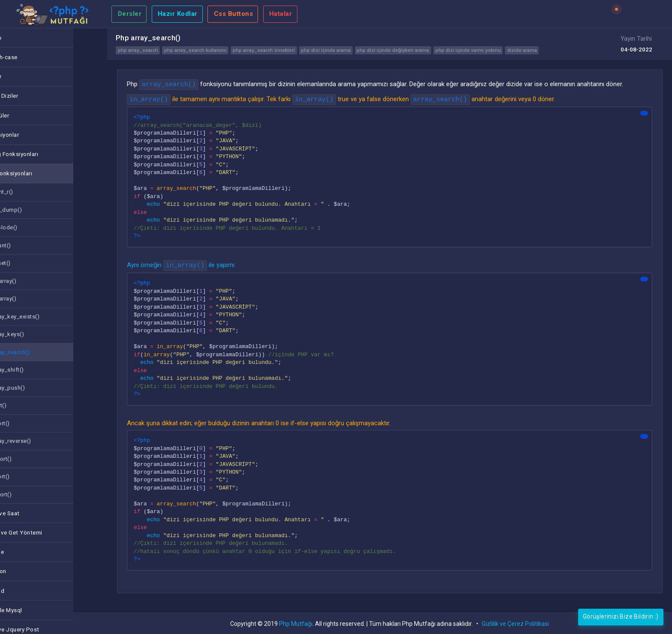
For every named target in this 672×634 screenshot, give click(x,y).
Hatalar (281, 14)
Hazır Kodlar (178, 14)
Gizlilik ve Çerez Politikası (515, 624)
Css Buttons (234, 14)
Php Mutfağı (296, 624)
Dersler (130, 14)
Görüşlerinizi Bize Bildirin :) (621, 616)
